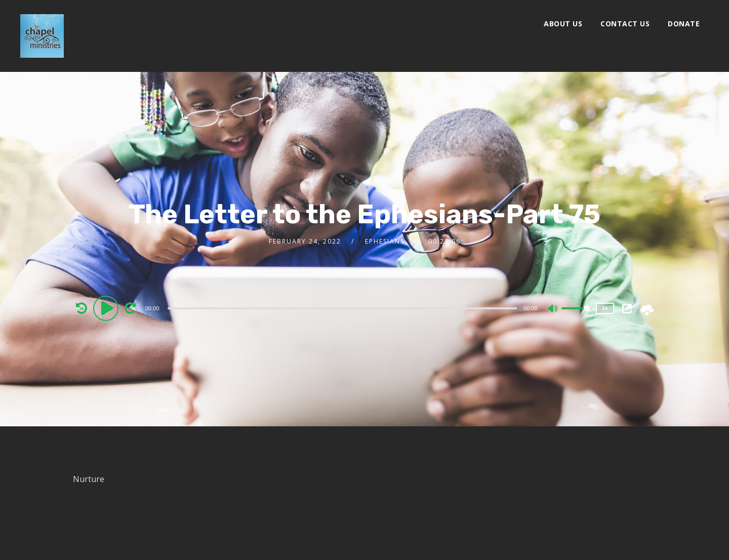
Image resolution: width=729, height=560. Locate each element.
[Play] (107, 308)
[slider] (342, 308)
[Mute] (553, 309)
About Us (563, 24)
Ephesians (385, 241)
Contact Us (625, 24)
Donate (684, 24)
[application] (343, 308)
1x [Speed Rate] (605, 308)
